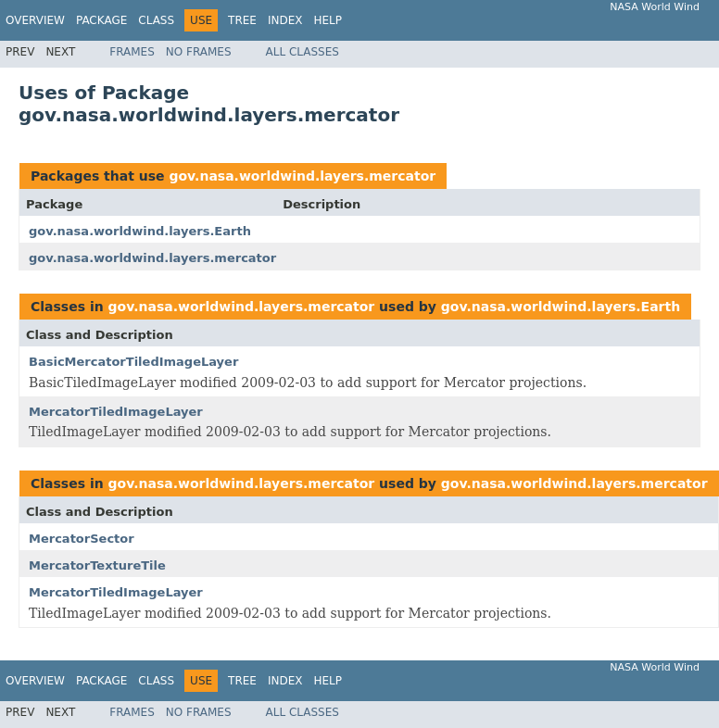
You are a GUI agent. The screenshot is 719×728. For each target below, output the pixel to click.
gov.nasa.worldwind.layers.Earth (140, 231)
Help (328, 20)
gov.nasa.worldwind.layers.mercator (302, 176)
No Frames (199, 52)
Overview (35, 20)
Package (101, 20)
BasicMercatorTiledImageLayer (133, 362)
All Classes (303, 52)
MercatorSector (82, 539)
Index (285, 20)
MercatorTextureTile (97, 565)
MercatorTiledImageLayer (116, 412)
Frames (132, 52)
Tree (242, 20)
